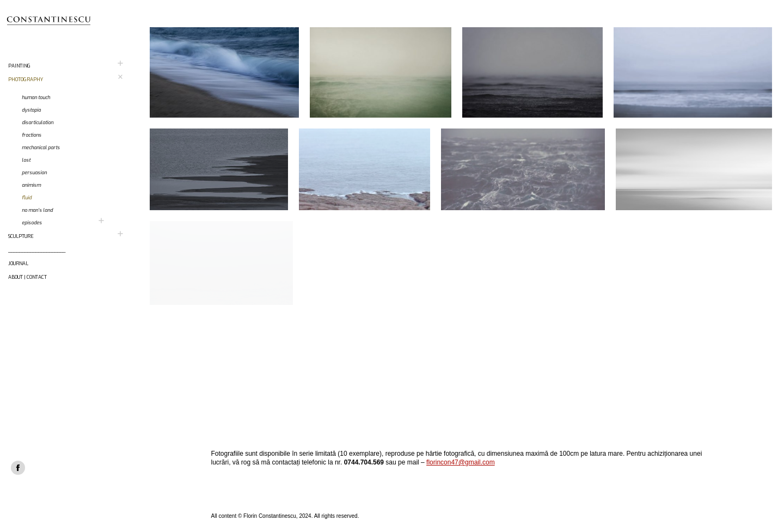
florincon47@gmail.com (461, 462)
